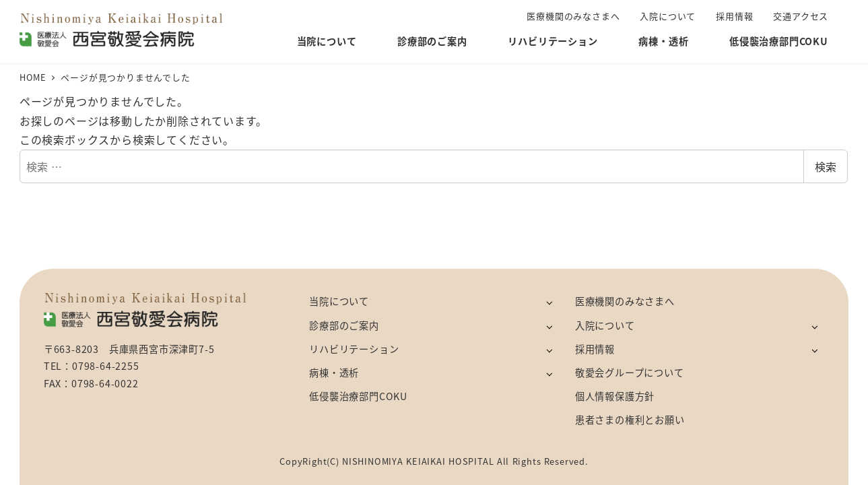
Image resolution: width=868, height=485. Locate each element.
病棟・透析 (334, 373)
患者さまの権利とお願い (630, 420)
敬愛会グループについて (630, 373)
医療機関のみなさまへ (625, 301)
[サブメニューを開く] (549, 302)
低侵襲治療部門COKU (358, 396)
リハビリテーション (354, 349)
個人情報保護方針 (615, 396)
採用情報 (595, 349)
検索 (826, 166)
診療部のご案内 (344, 325)
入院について (605, 325)
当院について (339, 301)
